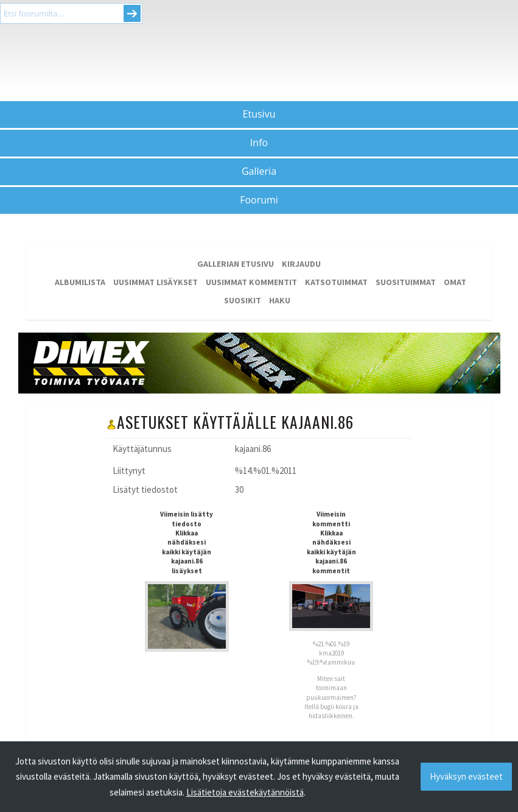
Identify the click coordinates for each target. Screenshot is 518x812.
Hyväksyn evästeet (466, 776)
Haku (280, 300)
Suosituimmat (406, 282)
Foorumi (259, 200)
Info (259, 143)
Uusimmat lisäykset (156, 282)
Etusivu (259, 114)
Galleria (259, 171)
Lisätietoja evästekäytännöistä (245, 792)
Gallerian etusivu (236, 264)
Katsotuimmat (336, 282)
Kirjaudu (301, 264)
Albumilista (80, 282)
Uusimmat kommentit (251, 282)
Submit (132, 13)
